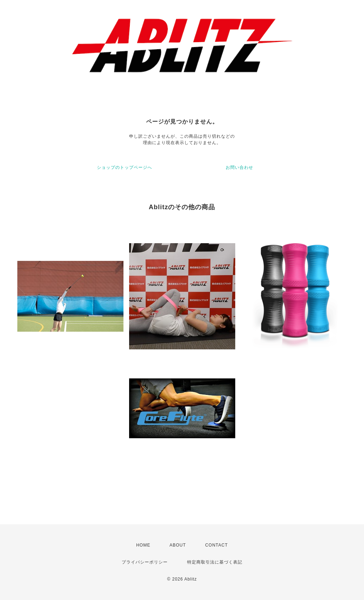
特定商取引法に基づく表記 (215, 562)
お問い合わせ (239, 167)
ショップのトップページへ (125, 167)
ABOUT (178, 545)
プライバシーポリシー (145, 562)
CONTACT (216, 545)
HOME (143, 545)
